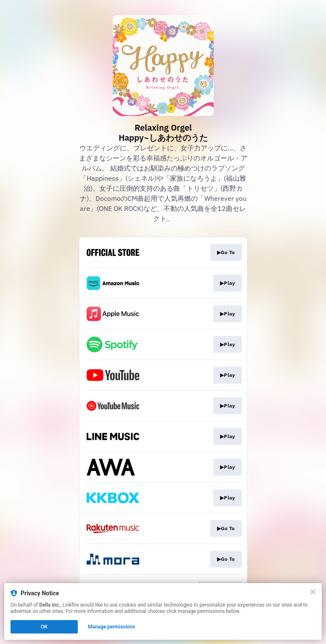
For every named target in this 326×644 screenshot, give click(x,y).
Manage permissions (112, 627)
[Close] (313, 592)
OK (44, 627)
